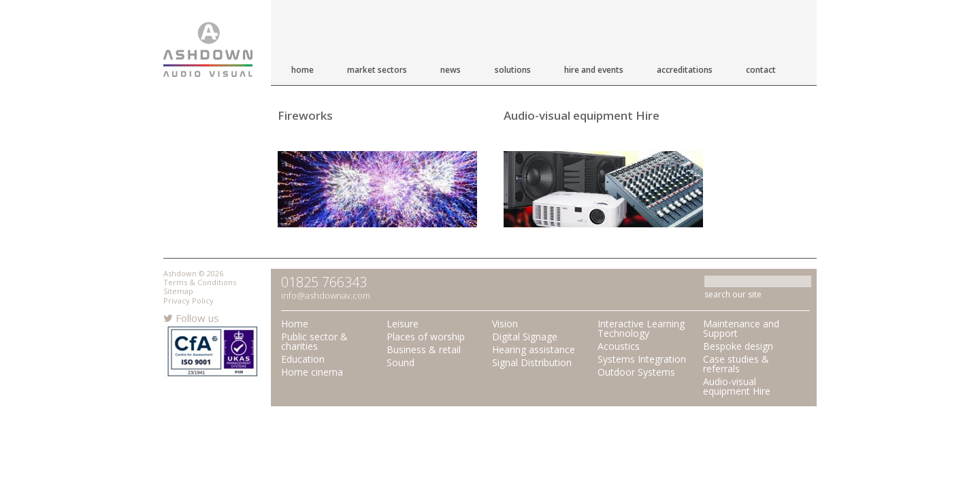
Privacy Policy (189, 300)
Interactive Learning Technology (641, 328)
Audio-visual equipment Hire (582, 115)
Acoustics (619, 346)
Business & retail (424, 349)
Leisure (403, 324)
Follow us (191, 318)
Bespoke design (738, 346)
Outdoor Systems (636, 372)
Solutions (513, 70)
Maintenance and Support (741, 328)
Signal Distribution (532, 362)
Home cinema (312, 372)
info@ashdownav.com (326, 295)
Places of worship (426, 337)
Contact (761, 70)
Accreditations (685, 70)
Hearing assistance (534, 349)
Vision (505, 324)
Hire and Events (594, 70)
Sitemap (178, 291)
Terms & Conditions (200, 282)
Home (303, 70)
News (451, 70)
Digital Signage (525, 337)
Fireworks (305, 115)
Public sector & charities (314, 341)
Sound (401, 362)
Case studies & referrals (736, 364)
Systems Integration (642, 359)
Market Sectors (377, 70)
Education (303, 359)
